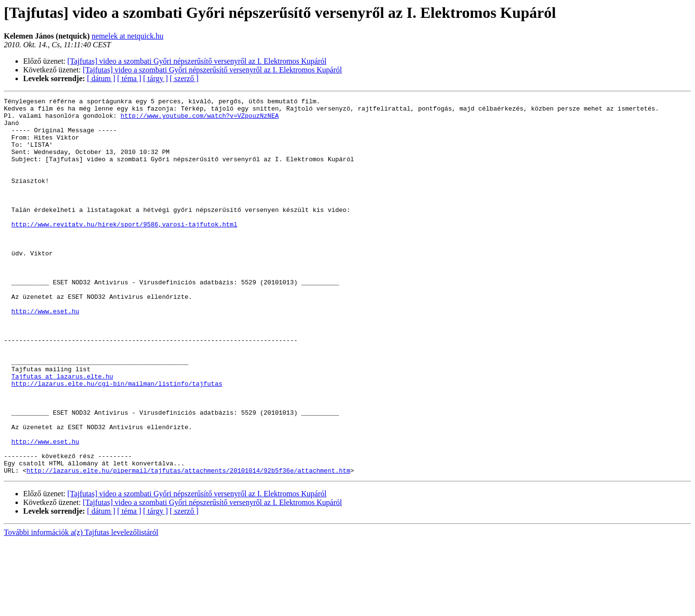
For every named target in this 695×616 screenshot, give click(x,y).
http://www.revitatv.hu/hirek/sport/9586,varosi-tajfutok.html (125, 250)
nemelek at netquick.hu (128, 36)
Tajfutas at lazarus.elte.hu (63, 433)
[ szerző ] (184, 78)
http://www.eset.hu (45, 354)
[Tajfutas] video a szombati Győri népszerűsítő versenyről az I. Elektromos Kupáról (197, 61)
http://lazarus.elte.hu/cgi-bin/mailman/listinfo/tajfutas (117, 441)
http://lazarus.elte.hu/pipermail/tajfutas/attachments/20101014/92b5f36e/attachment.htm (188, 546)
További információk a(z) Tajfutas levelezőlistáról (81, 608)
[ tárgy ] (156, 78)
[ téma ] (129, 78)
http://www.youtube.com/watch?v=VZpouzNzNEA (200, 120)
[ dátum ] (101, 78)
